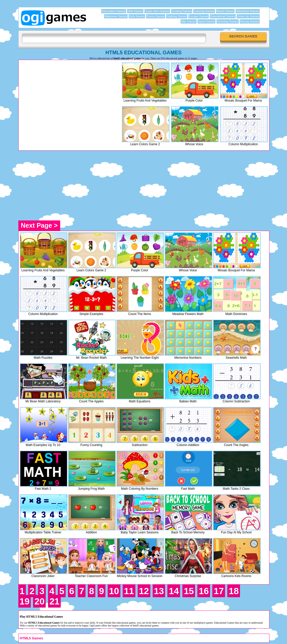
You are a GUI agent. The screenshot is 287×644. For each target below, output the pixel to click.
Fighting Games (177, 16)
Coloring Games (204, 11)
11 (129, 591)
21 (54, 601)
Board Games (225, 11)
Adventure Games (248, 11)
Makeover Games (116, 16)
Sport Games (207, 21)
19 (25, 601)
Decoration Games (114, 11)
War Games (189, 21)
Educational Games (223, 16)
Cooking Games (182, 11)
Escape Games (199, 16)
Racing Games (250, 21)
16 (204, 591)
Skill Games (135, 11)
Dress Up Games (248, 16)
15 (189, 591)
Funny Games (156, 16)
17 (219, 591)
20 (39, 601)
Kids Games (137, 16)
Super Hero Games (157, 11)
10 (114, 591)
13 (159, 591)
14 (174, 591)
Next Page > (39, 225)
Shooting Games (228, 21)
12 (144, 591)
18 (234, 591)
